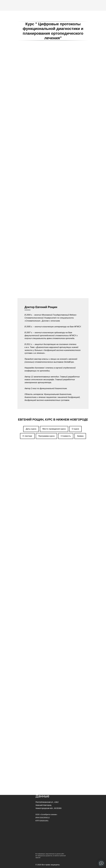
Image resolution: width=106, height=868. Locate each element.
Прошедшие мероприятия (46, 759)
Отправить (47, 735)
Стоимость (66, 298)
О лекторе (27, 298)
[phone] (53, 727)
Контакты (39, 750)
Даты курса (31, 291)
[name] (53, 718)
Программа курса (46, 298)
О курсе (75, 291)
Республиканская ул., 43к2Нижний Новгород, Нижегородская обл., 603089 (48, 805)
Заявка (80, 298)
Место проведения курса (54, 291)
